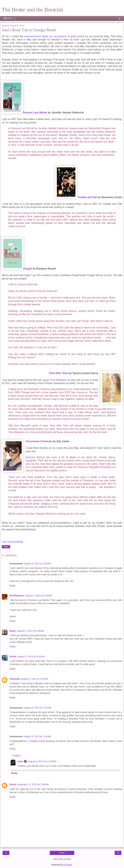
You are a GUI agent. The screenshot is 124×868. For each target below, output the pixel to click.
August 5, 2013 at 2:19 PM (35, 679)
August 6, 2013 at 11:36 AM (42, 761)
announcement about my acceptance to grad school (54, 36)
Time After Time (58, 373)
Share (6, 547)
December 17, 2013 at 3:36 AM (33, 784)
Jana (20, 761)
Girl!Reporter (17, 596)
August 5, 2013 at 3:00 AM (39, 596)
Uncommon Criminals (39, 441)
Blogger (68, 865)
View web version (62, 859)
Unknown (15, 679)
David (13, 784)
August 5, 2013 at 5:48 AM (30, 631)
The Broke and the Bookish (32, 10)
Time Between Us (60, 380)
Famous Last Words (35, 113)
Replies (17, 756)
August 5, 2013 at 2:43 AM (37, 564)
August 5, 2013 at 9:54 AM (31, 656)
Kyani (105, 792)
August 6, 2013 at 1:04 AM (37, 736)
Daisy (13, 631)
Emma (13, 656)
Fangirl (28, 269)
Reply (13, 586)
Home (62, 853)
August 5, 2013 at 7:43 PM (37, 708)
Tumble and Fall (87, 197)
